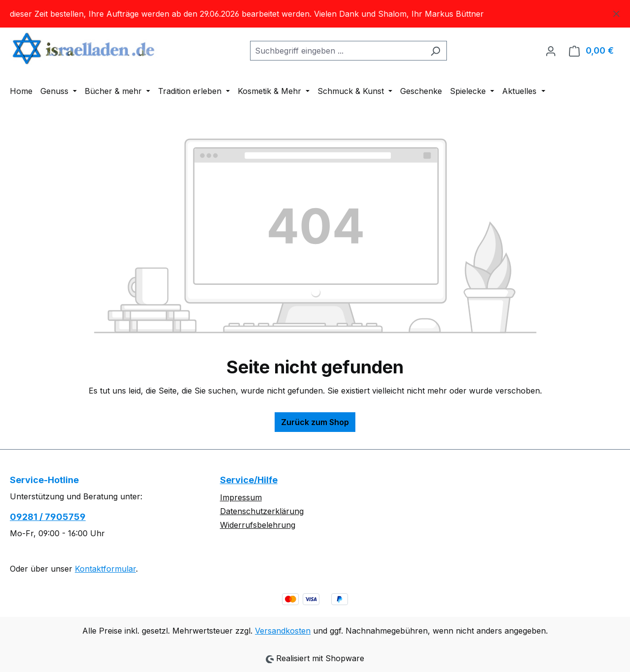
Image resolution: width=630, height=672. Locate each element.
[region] (315, 14)
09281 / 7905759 (48, 517)
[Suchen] (435, 51)
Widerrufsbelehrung (258, 525)
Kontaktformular (105, 569)
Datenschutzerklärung (262, 511)
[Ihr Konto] (551, 51)
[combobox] (337, 51)
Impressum (241, 497)
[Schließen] (616, 12)
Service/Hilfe (249, 480)
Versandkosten (283, 631)
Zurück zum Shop (315, 422)
